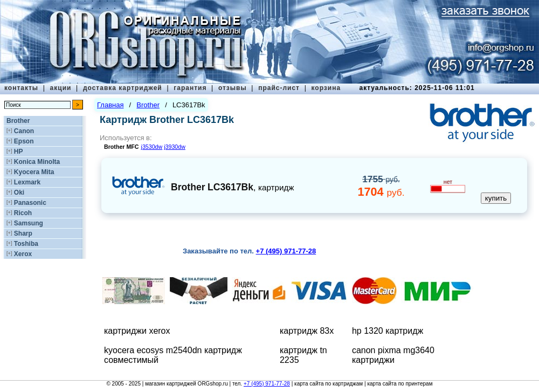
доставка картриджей (123, 88)
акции (61, 88)
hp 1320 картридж (388, 331)
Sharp (23, 233)
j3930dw (175, 147)
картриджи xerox (137, 331)
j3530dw (152, 147)
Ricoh (23, 213)
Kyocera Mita (34, 172)
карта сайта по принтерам (400, 384)
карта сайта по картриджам (329, 384)
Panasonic (30, 203)
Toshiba (26, 244)
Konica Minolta (37, 162)
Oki (19, 192)
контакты (21, 88)
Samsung (29, 223)
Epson (24, 141)
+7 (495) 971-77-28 (267, 384)
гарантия (190, 88)
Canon (24, 131)
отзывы (233, 88)
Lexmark (27, 182)
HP (19, 152)
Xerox (23, 254)
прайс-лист (279, 88)
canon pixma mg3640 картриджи (393, 355)
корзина (326, 88)
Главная (110, 105)
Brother (18, 121)
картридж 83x (307, 331)
